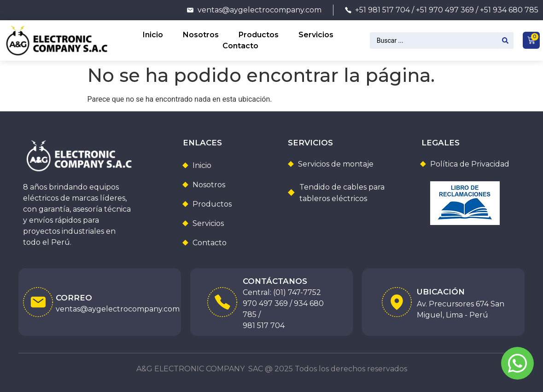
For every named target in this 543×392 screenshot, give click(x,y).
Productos (259, 35)
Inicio (153, 35)
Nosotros (201, 35)
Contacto (240, 46)
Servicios (316, 35)
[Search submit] (507, 40)
